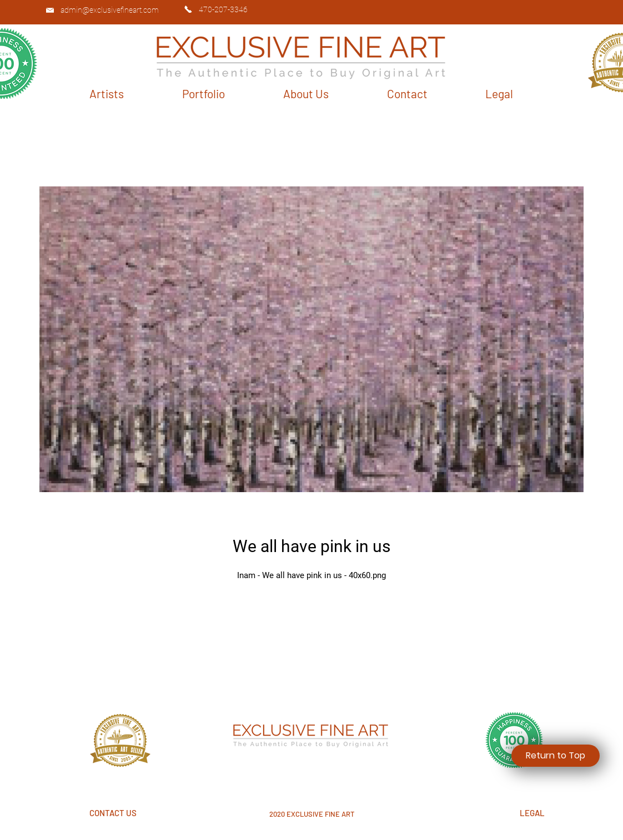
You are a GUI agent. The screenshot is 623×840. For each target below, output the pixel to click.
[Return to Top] (556, 756)
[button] (107, 93)
